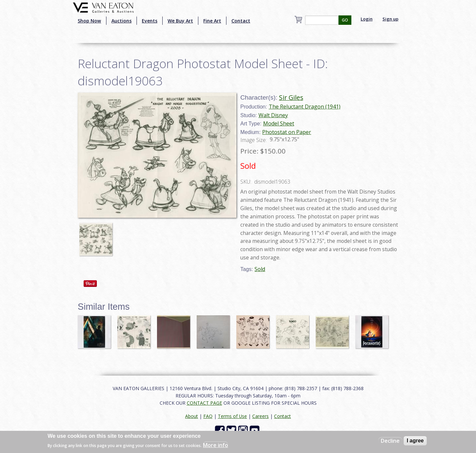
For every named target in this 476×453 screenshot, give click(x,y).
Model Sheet (279, 123)
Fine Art (212, 21)
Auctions (121, 21)
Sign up (390, 19)
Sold (260, 269)
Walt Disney (273, 115)
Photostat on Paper (287, 132)
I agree (415, 441)
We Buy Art (180, 21)
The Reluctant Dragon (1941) (305, 107)
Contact (241, 21)
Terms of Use (232, 416)
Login (367, 19)
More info (216, 445)
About (192, 416)
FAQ (208, 416)
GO (345, 20)
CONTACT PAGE (204, 403)
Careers (260, 416)
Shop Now (89, 21)
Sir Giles (291, 97)
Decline (390, 441)
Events (150, 21)
